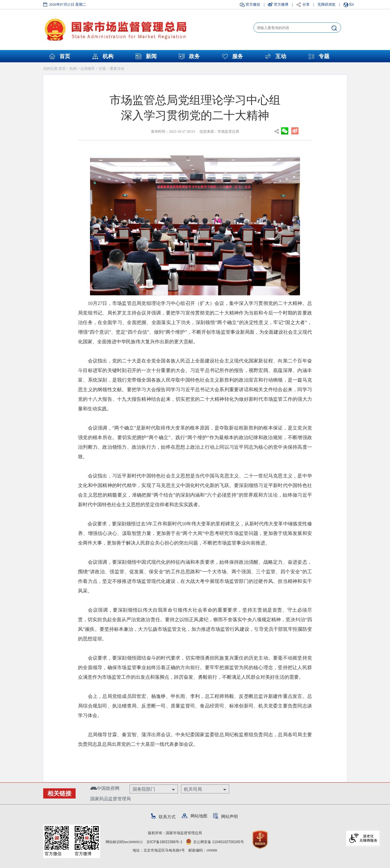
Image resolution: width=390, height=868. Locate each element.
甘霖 (102, 69)
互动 (281, 56)
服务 (238, 56)
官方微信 (253, 4)
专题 (324, 56)
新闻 (151, 56)
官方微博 (281, 4)
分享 (306, 4)
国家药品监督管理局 (111, 799)
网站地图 (194, 816)
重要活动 (117, 69)
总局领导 (88, 69)
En (352, 4)
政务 (194, 56)
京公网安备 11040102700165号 (215, 842)
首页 (65, 56)
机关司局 (193, 789)
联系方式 (163, 817)
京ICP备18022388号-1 (164, 842)
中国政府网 (105, 788)
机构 (108, 56)
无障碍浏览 (326, 4)
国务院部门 (144, 789)
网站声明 (226, 816)
